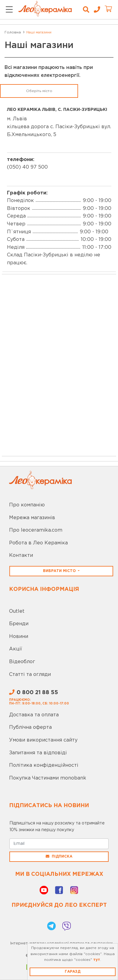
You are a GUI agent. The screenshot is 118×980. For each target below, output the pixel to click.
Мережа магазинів (32, 518)
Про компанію (27, 505)
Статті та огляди (30, 675)
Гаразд (73, 972)
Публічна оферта (30, 727)
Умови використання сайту (43, 740)
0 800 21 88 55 (34, 693)
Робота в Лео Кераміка (38, 543)
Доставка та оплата (34, 715)
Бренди (19, 624)
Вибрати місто (60, 571)
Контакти (21, 555)
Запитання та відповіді (38, 753)
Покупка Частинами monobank (48, 778)
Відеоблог (22, 662)
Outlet (17, 611)
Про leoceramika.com (36, 530)
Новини (19, 637)
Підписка (59, 856)
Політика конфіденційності (44, 765)
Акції (16, 649)
